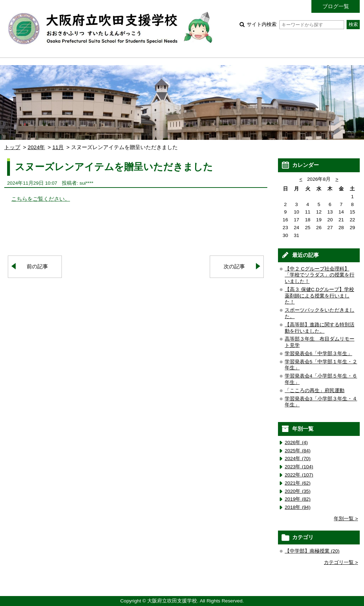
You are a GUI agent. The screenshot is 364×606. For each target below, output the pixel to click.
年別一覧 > (346, 519)
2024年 (36, 147)
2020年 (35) (298, 491)
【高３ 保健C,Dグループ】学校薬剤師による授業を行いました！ (319, 296)
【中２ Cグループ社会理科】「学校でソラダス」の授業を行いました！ (320, 275)
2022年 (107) (299, 475)
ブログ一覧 (336, 6)
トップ (12, 147)
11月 (58, 147)
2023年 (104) (299, 467)
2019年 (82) (298, 499)
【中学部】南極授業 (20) (312, 551)
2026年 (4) (296, 442)
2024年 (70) (298, 459)
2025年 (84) (298, 451)
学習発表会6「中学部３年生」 (318, 354)
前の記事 (37, 266)
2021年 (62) (298, 483)
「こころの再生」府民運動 (315, 391)
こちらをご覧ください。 (41, 199)
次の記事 (234, 266)
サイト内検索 (295, 24)
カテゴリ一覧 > (341, 562)
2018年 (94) (298, 507)
